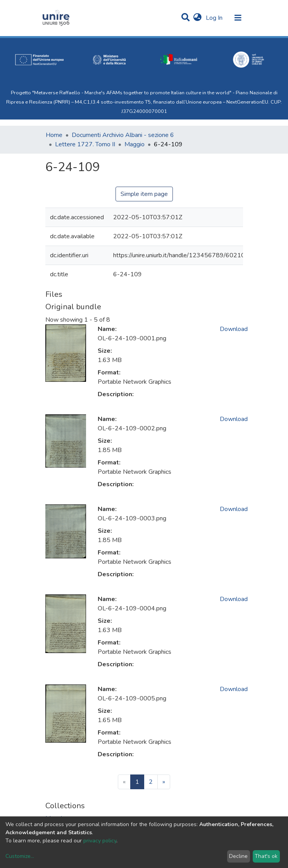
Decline (238, 856)
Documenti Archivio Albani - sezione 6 (123, 135)
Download (234, 329)
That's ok (266, 856)
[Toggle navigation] (238, 18)
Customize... (20, 856)
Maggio (135, 144)
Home (54, 135)
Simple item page (144, 194)
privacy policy (100, 841)
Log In (215, 18)
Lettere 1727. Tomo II (85, 144)
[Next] (164, 782)
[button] (197, 18)
